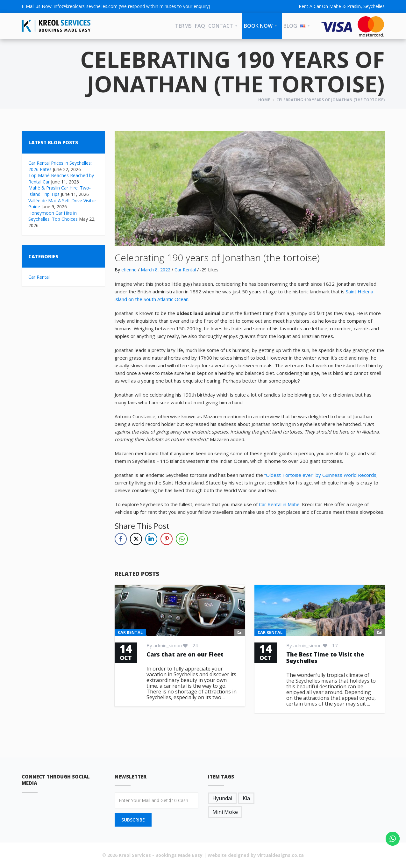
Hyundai (222, 798)
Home (264, 100)
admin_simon (168, 645)
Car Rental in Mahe (279, 504)
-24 (191, 645)
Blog (290, 26)
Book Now (258, 26)
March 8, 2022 (156, 270)
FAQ (200, 26)
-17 (330, 645)
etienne (129, 270)
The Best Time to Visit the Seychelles (325, 657)
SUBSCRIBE (133, 820)
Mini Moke (225, 812)
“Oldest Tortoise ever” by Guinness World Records (320, 475)
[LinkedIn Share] (151, 539)
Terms (183, 26)
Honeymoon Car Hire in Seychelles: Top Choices (53, 216)
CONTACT (221, 26)
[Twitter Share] (136, 539)
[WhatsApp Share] (182, 539)
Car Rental (39, 277)
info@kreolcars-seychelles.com (86, 6)
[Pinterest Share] (167, 539)
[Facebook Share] (121, 539)
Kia (246, 798)
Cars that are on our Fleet (185, 654)
